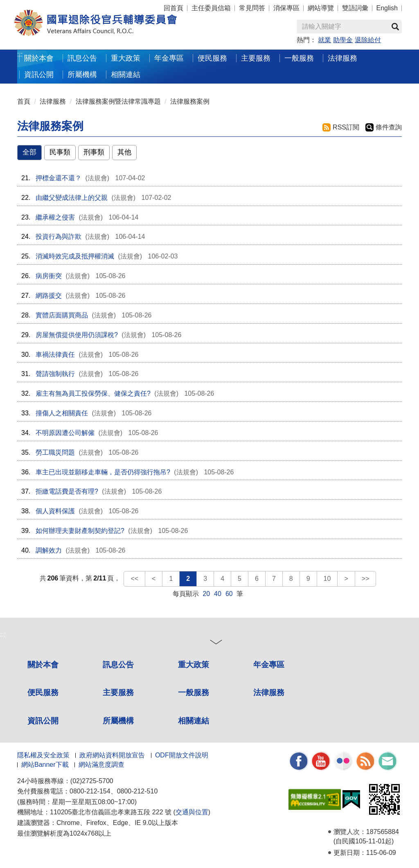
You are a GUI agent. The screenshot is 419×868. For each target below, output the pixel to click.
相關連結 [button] (126, 74)
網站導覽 (321, 8)
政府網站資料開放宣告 (112, 755)
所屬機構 (118, 721)
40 (218, 594)
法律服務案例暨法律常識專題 (118, 101)
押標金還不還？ (59, 178)
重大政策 (126, 58)
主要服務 (118, 692)
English (387, 8)
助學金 (343, 40)
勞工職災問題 (55, 452)
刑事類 (94, 152)
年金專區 (169, 58)
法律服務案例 (190, 101)
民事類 (60, 152)
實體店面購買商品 (62, 315)
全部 (29, 152)
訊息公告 (118, 665)
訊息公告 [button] (82, 58)
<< (134, 579)
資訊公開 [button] (39, 74)
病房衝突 (49, 276)
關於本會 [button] (39, 58)
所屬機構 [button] (82, 74)
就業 (324, 40)
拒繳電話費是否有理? (67, 491)
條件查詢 (389, 127)
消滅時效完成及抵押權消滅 (75, 256)
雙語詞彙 (355, 8)
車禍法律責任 (55, 355)
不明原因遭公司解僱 (65, 433)
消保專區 (286, 8)
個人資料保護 (55, 511)
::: (20, 54)
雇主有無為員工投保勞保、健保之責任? (93, 393)
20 (206, 594)
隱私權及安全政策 (43, 755)
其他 (124, 152)
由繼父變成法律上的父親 (72, 198)
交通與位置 (192, 812)
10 (327, 579)
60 (229, 594)
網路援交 (49, 296)
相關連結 (194, 721)
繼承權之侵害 (55, 217)
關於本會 (43, 665)
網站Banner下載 (45, 765)
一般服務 (194, 692)
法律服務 (53, 101)
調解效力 (49, 550)
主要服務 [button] (256, 58)
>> (366, 579)
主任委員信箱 (211, 8)
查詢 (395, 27)
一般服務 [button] (299, 58)
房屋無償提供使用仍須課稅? (77, 335)
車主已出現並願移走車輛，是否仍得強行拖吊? (103, 472)
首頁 (24, 101)
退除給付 (368, 40)
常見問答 (252, 8)
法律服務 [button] (342, 58)
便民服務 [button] (212, 58)
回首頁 (173, 8)
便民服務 (43, 692)
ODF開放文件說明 (182, 755)
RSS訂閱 (346, 127)
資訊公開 (43, 721)
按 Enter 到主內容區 (37, 6)
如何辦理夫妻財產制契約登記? (80, 531)
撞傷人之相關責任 (62, 413)
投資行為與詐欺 (59, 237)
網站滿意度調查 (101, 765)
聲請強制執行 (55, 374)
